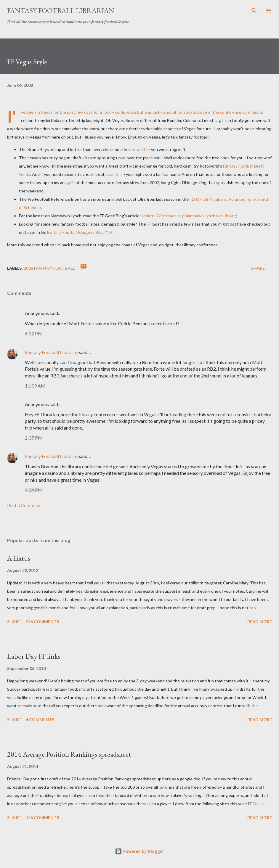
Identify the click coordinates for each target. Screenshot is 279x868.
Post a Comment (24, 505)
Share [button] (258, 268)
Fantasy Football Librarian (61, 11)
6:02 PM (34, 333)
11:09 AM (35, 386)
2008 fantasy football (49, 268)
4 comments (40, 720)
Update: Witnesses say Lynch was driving (189, 216)
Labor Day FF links (34, 656)
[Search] (254, 11)
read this (114, 174)
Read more (260, 622)
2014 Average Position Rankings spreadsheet (69, 754)
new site (140, 149)
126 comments (42, 818)
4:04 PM (34, 490)
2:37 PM (34, 438)
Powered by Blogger (139, 851)
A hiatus (19, 558)
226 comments (42, 622)
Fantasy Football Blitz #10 (79, 232)
